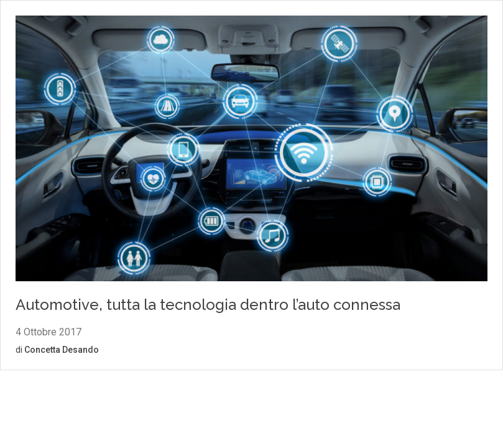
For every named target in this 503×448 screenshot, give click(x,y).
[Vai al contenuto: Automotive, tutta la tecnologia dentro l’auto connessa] (251, 150)
